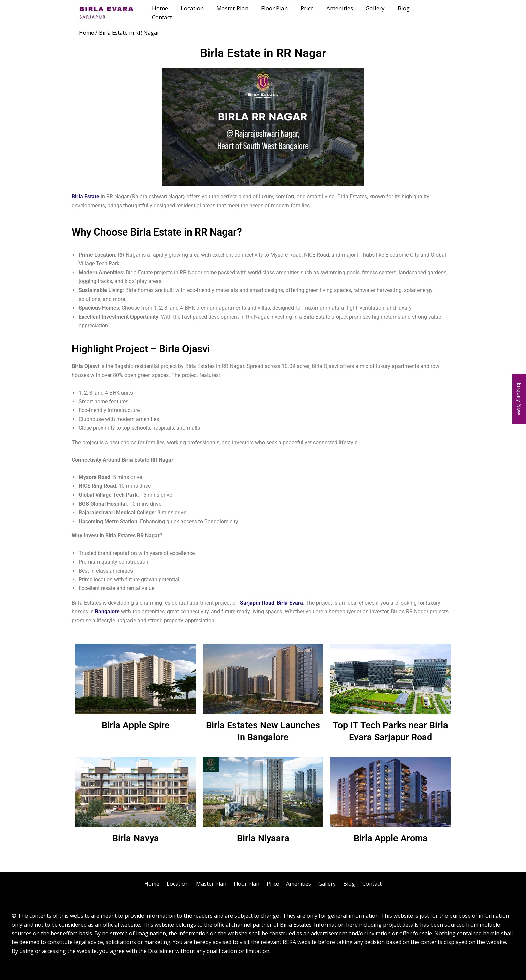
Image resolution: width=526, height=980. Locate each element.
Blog (404, 13)
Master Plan (240, 13)
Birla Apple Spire (136, 725)
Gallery (377, 13)
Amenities (343, 13)
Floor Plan (280, 13)
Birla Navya (136, 838)
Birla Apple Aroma (390, 838)
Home (170, 13)
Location (201, 13)
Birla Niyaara (263, 838)
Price (312, 13)
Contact (432, 13)
